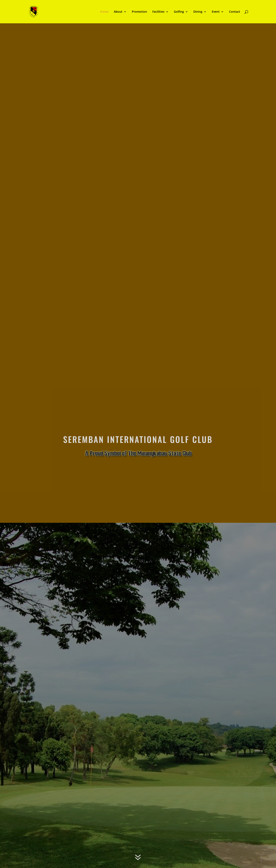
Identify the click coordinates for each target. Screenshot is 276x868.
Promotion (139, 12)
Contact (235, 12)
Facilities (158, 12)
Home (104, 12)
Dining (198, 12)
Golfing (179, 12)
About (118, 12)
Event (216, 12)
